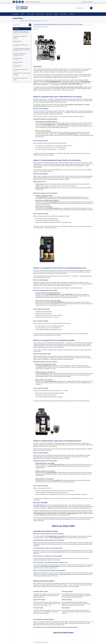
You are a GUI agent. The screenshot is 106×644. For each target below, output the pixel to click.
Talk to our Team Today (63, 526)
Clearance (56, 14)
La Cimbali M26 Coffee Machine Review (21, 46)
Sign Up (38, 2)
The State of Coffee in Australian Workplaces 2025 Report (22, 75)
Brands (23, 14)
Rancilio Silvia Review (18, 67)
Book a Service (64, 14)
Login (34, 2)
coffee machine (40, 505)
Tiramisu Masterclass (18, 42)
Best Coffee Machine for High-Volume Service (21, 80)
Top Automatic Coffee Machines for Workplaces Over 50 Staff (20, 55)
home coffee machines (65, 574)
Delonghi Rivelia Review (18, 63)
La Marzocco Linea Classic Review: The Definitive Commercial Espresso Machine (21, 33)
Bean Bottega (16, 14)
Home (14, 21)
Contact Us (72, 14)
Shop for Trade (31, 14)
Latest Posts (16, 29)
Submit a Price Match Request (63, 632)
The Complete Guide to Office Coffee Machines (20, 38)
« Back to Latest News (38, 642)
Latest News (17, 21)
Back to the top (45, 642)
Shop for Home (40, 14)
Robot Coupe (49, 14)
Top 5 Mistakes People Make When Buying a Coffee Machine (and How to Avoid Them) (22, 50)
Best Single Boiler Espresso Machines (21, 70)
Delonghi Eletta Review (18, 59)
